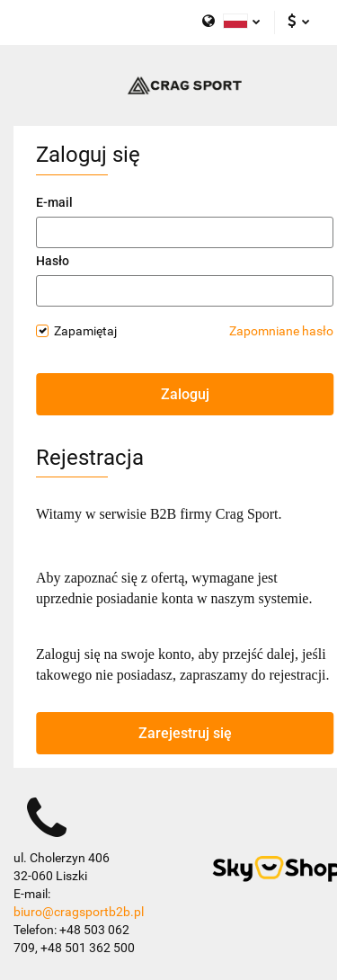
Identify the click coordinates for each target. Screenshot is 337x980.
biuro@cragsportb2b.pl (79, 912)
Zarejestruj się (185, 733)
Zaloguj (185, 394)
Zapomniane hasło (281, 331)
